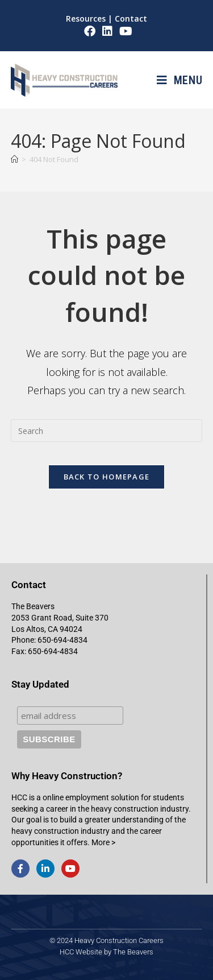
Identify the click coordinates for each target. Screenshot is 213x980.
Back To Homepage (107, 477)
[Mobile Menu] (180, 80)
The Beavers (133, 952)
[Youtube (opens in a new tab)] (124, 31)
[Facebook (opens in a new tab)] (90, 31)
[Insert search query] (107, 431)
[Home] (14, 159)
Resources (86, 18)
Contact (131, 18)
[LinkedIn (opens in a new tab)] (107, 31)
